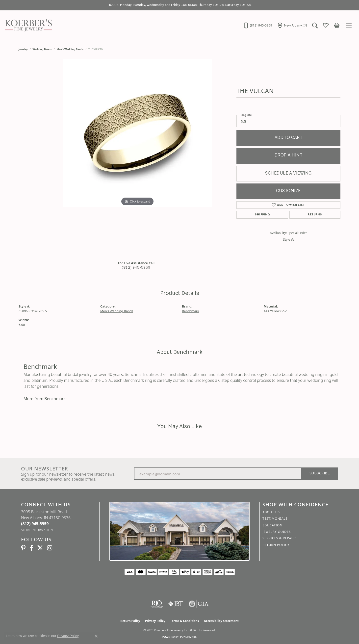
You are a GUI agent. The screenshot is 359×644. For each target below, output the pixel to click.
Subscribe (320, 474)
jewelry (23, 49)
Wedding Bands (42, 49)
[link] (257, 25)
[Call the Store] (35, 524)
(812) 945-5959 (136, 268)
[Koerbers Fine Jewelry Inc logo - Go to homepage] (27, 25)
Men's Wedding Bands (70, 49)
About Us (271, 512)
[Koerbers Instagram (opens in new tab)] (50, 548)
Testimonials (275, 518)
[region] (137, 158)
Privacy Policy (155, 621)
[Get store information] (37, 530)
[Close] (353, 5)
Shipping (262, 215)
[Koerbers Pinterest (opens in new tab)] (23, 548)
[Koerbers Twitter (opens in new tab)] (40, 548)
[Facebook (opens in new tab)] (31, 548)
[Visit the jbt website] (176, 604)
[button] (315, 25)
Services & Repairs (280, 538)
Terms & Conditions (185, 621)
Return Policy (276, 545)
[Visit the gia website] (199, 604)
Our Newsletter (45, 469)
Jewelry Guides (277, 532)
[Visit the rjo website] (157, 604)
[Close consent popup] (96, 636)
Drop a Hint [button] (288, 155)
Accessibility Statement (221, 621)
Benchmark (191, 311)
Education (272, 525)
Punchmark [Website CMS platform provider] (189, 637)
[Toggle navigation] (349, 25)
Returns (315, 215)
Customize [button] (288, 191)
